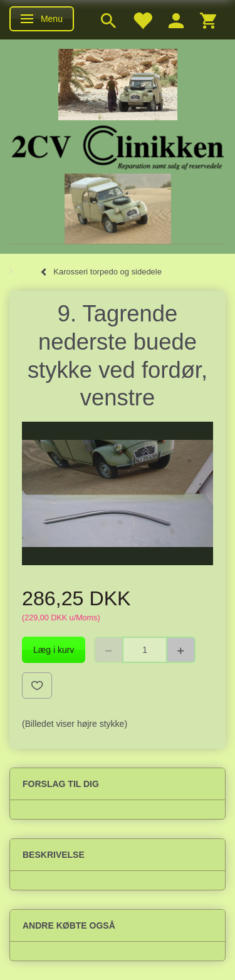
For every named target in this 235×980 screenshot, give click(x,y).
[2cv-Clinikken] (118, 146)
